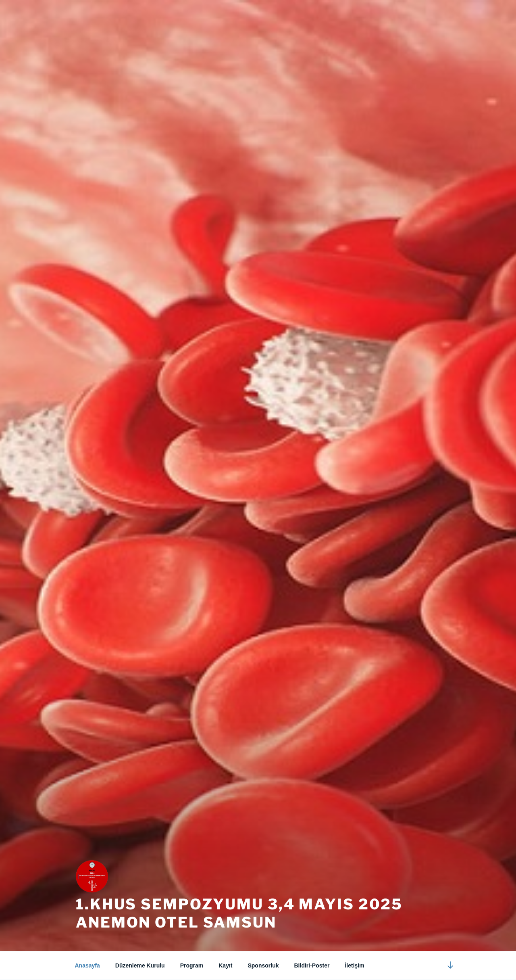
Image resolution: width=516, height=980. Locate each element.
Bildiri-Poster (312, 965)
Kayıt (225, 965)
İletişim (354, 965)
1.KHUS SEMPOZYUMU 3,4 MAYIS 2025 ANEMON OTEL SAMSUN (239, 913)
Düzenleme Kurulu (140, 965)
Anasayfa (87, 965)
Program (192, 965)
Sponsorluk (263, 965)
